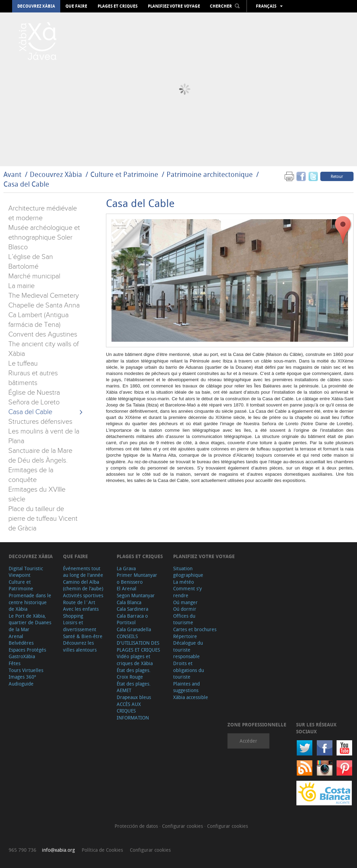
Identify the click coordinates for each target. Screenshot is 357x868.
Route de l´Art (79, 602)
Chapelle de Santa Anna (44, 305)
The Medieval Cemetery (44, 296)
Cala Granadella (134, 629)
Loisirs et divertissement (80, 626)
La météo (184, 582)
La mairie (21, 286)
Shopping (73, 616)
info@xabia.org (58, 850)
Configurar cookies (183, 826)
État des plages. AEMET (134, 687)
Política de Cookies (102, 850)
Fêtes (15, 663)
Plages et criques (118, 6)
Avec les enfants (81, 609)
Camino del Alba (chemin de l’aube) (83, 585)
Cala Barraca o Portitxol (132, 619)
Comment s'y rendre (188, 592)
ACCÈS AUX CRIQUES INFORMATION (133, 711)
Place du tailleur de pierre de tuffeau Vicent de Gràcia (43, 519)
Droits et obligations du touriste (189, 670)
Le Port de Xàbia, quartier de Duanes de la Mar (30, 623)
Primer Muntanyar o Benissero (137, 578)
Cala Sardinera (132, 609)
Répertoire (185, 636)
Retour (337, 176)
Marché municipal (34, 276)
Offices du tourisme (184, 619)
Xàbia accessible (191, 697)
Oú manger (185, 602)
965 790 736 (23, 850)
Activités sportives (83, 595)
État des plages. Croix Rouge (134, 674)
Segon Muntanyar (136, 595)
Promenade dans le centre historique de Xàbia (30, 602)
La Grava (126, 568)
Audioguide (21, 684)
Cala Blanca (129, 602)
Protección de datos (137, 826)
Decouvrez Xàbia (36, 6)
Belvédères (21, 643)
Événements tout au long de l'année (83, 572)
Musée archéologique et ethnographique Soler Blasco (44, 238)
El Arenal (127, 588)
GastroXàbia (22, 656)
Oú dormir (185, 609)
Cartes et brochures (195, 629)
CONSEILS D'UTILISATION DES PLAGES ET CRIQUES (138, 643)
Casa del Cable (26, 184)
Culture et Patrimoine (124, 174)
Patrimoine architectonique (210, 174)
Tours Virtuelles (26, 670)
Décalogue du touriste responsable (188, 650)
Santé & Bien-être (83, 636)
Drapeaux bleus (134, 697)
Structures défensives (40, 422)
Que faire (76, 6)
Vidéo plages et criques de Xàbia (135, 660)
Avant (12, 174)
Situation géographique (188, 572)
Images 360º (22, 677)
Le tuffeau (23, 364)
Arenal (16, 636)
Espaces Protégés (27, 650)
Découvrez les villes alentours (80, 646)
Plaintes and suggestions (186, 687)
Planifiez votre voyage (174, 6)
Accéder (248, 741)
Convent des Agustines (43, 334)
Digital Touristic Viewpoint (26, 572)
